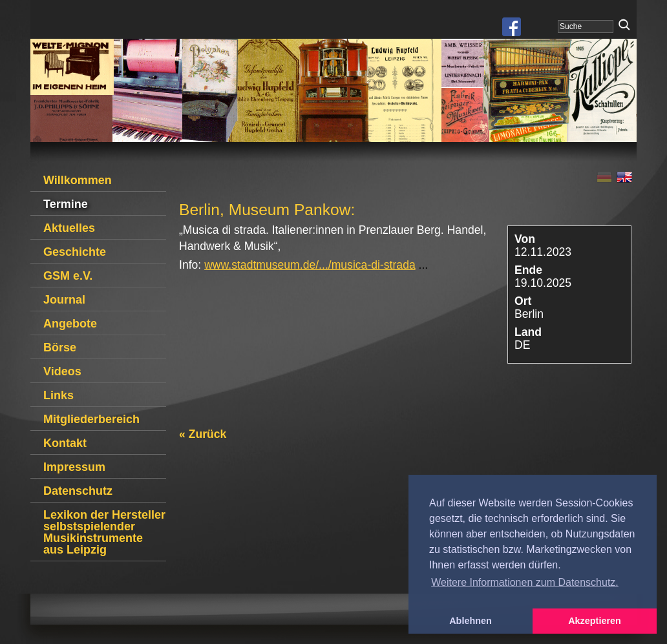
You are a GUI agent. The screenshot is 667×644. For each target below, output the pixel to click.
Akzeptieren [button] (595, 621)
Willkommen (78, 180)
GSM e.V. (68, 276)
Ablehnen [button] (471, 621)
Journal (64, 300)
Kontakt (65, 443)
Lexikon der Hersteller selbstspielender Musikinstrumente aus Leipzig (104, 532)
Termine (66, 204)
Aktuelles (69, 228)
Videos (62, 371)
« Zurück (203, 434)
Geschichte (75, 252)
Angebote (70, 324)
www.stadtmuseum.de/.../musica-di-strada (310, 265)
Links (58, 395)
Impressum (74, 467)
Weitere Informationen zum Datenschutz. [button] (525, 582)
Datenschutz (78, 491)
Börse (60, 348)
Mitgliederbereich (91, 419)
